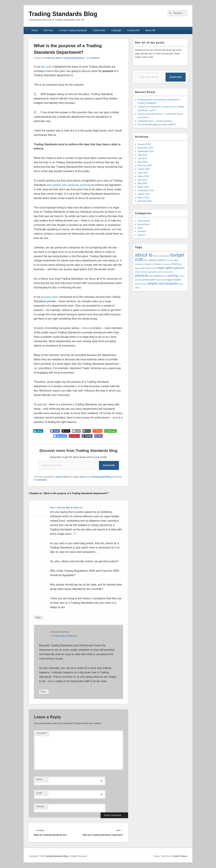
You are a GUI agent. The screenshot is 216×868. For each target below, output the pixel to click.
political (141, 235)
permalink (42, 480)
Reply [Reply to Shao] (39, 617)
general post (62, 477)
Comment (42, 733)
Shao (52, 508)
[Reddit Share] (97, 431)
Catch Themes (180, 856)
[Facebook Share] (55, 431)
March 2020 (143, 187)
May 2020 (142, 183)
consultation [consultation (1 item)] (157, 264)
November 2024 (145, 148)
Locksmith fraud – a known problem (155, 121)
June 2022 (143, 173)
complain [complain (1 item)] (139, 264)
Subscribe (109, 465)
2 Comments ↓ (94, 58)
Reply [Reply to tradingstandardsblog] (44, 692)
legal (140, 228)
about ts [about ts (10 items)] (144, 255)
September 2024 (146, 151)
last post (47, 67)
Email (39, 793)
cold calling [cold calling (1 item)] (174, 260)
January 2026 (144, 144)
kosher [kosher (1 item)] (154, 268)
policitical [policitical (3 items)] (141, 275)
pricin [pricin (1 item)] (166, 276)
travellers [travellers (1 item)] (143, 284)
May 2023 (142, 162)
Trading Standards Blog (63, 14)
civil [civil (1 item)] (168, 260)
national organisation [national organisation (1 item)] (149, 272)
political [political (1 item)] (151, 276)
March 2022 (143, 176)
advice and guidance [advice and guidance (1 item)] (161, 256)
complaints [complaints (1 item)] (147, 264)
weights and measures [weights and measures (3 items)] (163, 283)
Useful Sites (99, 30)
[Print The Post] (87, 431)
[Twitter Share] (66, 431)
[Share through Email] (76, 431)
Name (39, 779)
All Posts (48, 30)
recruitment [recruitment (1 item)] (161, 280)
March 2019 (143, 197)
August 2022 (144, 169)
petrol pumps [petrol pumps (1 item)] (163, 272)
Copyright (116, 30)
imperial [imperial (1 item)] (148, 268)
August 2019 (144, 194)
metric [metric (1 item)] (137, 272)
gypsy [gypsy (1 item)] (137, 268)
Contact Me (133, 30)
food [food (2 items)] (175, 264)
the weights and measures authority (69, 185)
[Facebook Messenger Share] (60, 436)
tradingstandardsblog (74, 58)
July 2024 (142, 155)
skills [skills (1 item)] (137, 284)
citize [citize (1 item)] (146, 260)
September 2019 (146, 190)
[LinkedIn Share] (38, 431)
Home (35, 30)
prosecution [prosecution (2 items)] (149, 280)
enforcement (144, 221)
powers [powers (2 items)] (159, 276)
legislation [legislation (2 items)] (179, 268)
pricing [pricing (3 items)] (173, 275)
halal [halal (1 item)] (142, 268)
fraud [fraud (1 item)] (180, 264)
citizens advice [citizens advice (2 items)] (157, 260)
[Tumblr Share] (87, 436)
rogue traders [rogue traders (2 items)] (174, 280)
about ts (83, 477)
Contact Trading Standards (73, 30)
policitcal (142, 231)
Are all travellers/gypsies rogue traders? (157, 124)
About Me (150, 30)
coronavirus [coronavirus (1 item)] (167, 264)
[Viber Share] (98, 436)
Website (40, 806)
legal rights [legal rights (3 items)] (165, 268)
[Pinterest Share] (74, 436)
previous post (49, 297)
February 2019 (145, 201)
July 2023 (142, 158)
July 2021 (142, 180)
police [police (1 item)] (171, 272)
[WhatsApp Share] (111, 431)
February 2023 (145, 165)
